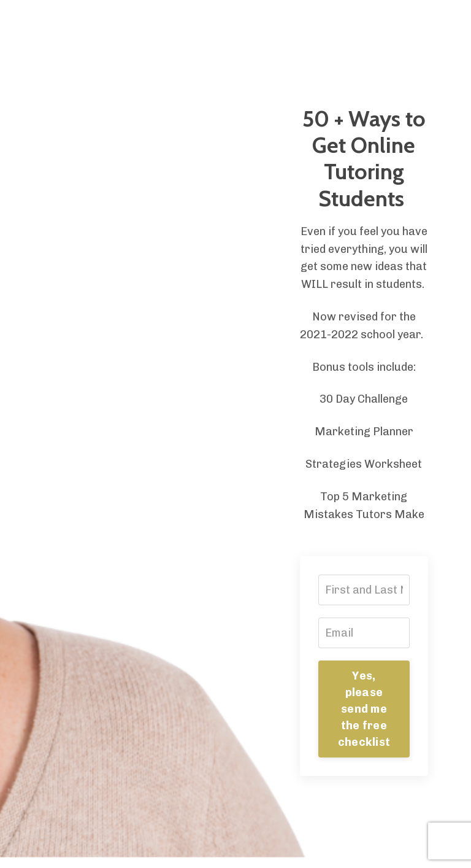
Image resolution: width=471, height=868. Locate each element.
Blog (194, 21)
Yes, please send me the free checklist (364, 709)
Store (155, 21)
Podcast (309, 21)
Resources (246, 21)
